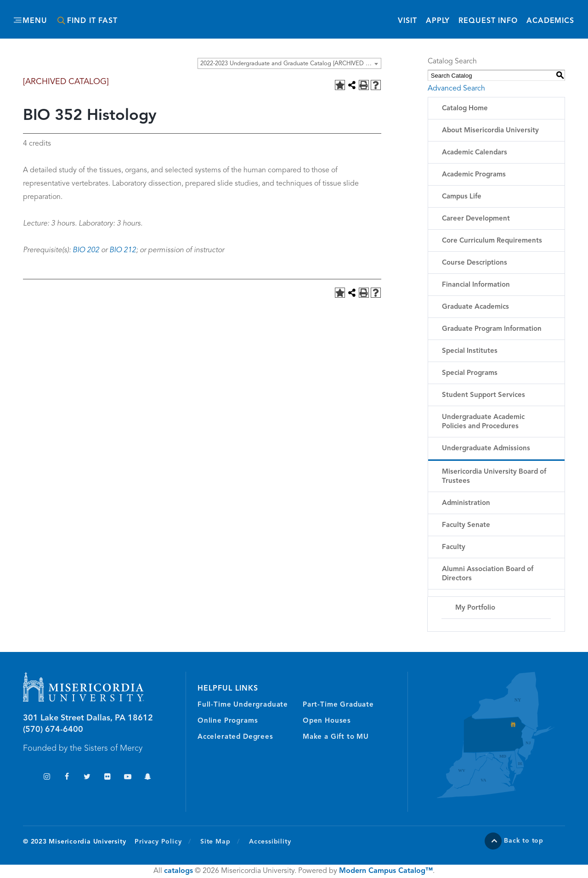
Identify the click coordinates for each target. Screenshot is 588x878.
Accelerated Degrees (235, 737)
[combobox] (289, 63)
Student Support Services (483, 395)
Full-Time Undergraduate (243, 705)
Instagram (47, 778)
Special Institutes (470, 351)
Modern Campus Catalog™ (386, 871)
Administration (466, 503)
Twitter (87, 778)
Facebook (67, 778)
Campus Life (462, 197)
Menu (35, 21)
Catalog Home (465, 109)
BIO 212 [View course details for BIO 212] (123, 250)
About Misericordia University (490, 131)
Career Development (476, 219)
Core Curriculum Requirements (492, 241)
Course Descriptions (475, 263)
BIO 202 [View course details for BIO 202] (86, 250)
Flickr (107, 778)
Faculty (454, 547)
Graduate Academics (475, 307)
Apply (438, 21)
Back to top (524, 841)
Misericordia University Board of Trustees (494, 477)
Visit (407, 21)
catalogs (178, 871)
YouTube (127, 778)
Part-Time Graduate (338, 705)
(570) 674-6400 (53, 730)
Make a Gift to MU (336, 737)
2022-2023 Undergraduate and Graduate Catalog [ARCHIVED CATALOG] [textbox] (291, 64)
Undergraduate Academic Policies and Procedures (483, 422)
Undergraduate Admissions (486, 449)
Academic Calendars (475, 153)
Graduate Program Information (492, 329)
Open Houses (327, 721)
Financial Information (476, 285)
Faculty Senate (466, 525)
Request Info (488, 20)
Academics (550, 21)
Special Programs (470, 373)
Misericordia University (253, 15)
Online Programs (228, 721)
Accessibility (270, 842)
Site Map (215, 842)
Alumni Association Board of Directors (488, 574)
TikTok (26, 778)
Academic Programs (474, 175)
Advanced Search (456, 89)
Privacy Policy (163, 841)
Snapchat (148, 778)
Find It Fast (92, 21)
